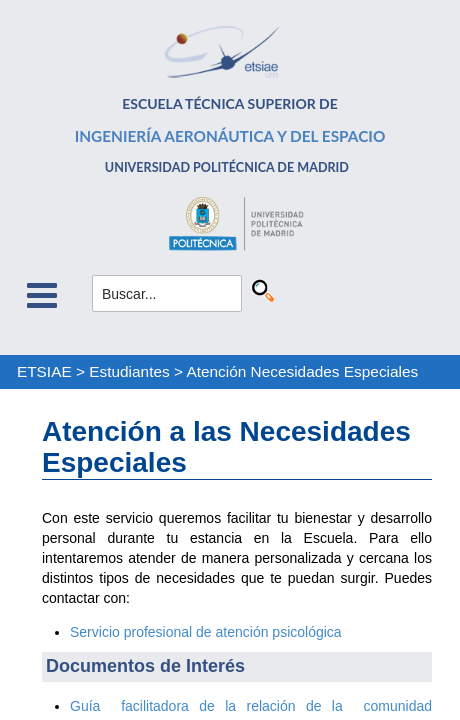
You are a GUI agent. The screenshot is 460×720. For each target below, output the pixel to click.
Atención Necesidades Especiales (302, 371)
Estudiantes (129, 371)
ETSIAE (44, 371)
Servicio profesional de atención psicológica (206, 632)
